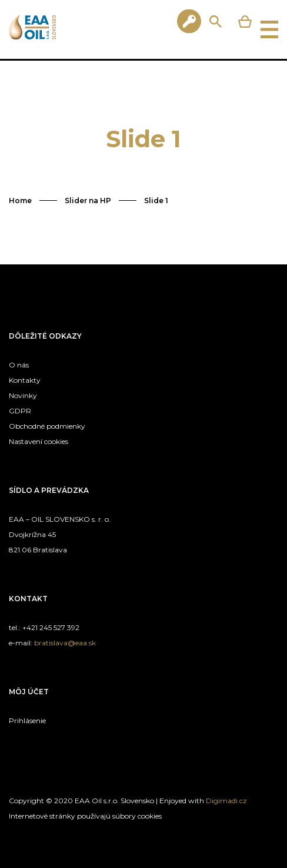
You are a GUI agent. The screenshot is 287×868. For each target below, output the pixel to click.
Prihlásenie (27, 720)
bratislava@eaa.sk (65, 643)
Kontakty (25, 380)
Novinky (23, 395)
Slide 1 (156, 201)
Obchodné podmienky (47, 426)
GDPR (20, 411)
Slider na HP (88, 201)
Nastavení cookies (39, 441)
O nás (19, 365)
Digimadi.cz (226, 801)
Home (20, 201)
